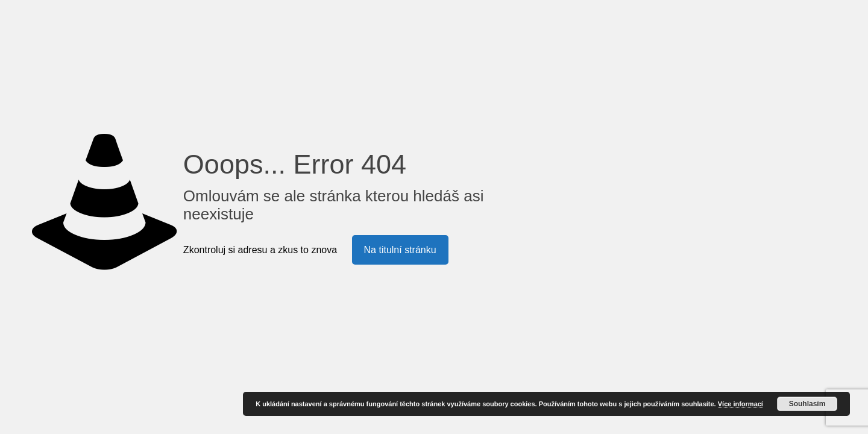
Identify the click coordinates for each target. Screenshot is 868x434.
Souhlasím (807, 404)
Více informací (741, 404)
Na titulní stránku (400, 250)
